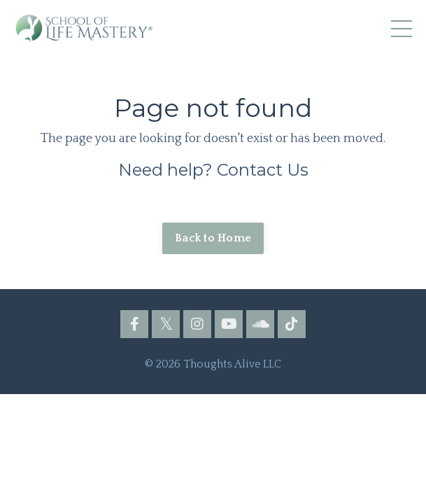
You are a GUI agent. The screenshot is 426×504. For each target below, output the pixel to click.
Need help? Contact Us (213, 170)
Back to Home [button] (213, 238)
